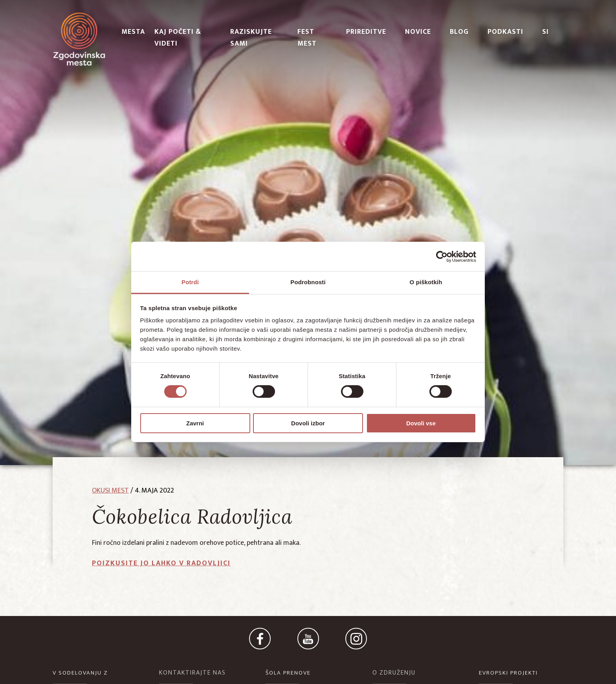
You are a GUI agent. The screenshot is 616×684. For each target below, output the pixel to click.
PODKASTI (505, 32)
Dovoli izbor (308, 423)
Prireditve (366, 32)
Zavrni (195, 423)
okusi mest (110, 491)
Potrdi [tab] (190, 282)
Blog (459, 32)
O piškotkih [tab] (426, 282)
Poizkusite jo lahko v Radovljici (161, 563)
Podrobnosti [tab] (308, 282)
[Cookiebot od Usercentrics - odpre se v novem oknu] (442, 256)
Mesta (133, 32)
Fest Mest (307, 38)
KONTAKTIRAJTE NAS (192, 673)
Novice (418, 32)
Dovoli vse (421, 423)
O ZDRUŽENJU (394, 673)
